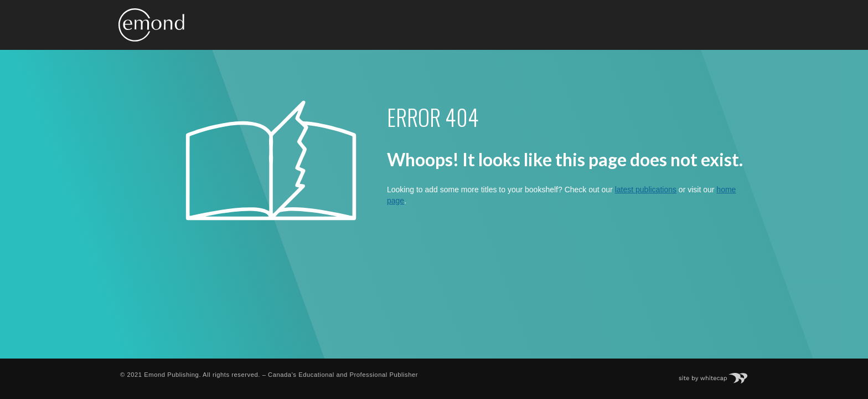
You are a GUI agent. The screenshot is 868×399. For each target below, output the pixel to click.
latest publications (646, 190)
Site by (719, 375)
